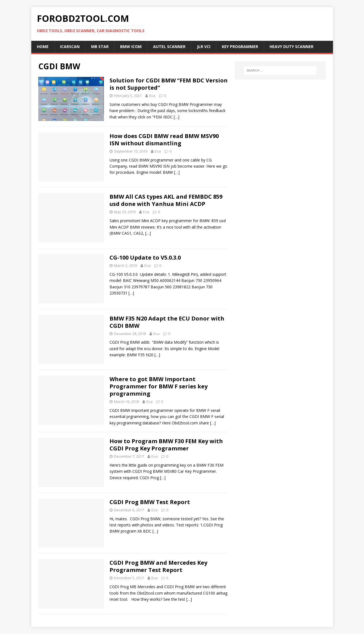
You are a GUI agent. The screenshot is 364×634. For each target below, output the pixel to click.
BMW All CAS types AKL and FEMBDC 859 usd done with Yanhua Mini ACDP (166, 200)
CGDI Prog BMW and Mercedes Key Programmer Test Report (158, 566)
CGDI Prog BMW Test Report (150, 502)
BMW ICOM (131, 47)
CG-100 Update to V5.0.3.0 (145, 257)
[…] (177, 117)
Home (43, 47)
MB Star (100, 47)
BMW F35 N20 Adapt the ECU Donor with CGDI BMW (167, 322)
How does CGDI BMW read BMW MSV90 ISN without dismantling (164, 140)
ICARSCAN (70, 47)
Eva (152, 96)
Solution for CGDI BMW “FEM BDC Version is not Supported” (169, 84)
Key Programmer (240, 47)
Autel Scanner (169, 47)
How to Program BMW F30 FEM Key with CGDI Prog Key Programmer (166, 445)
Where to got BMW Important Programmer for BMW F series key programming (159, 386)
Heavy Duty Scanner (292, 47)
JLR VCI (204, 47)
